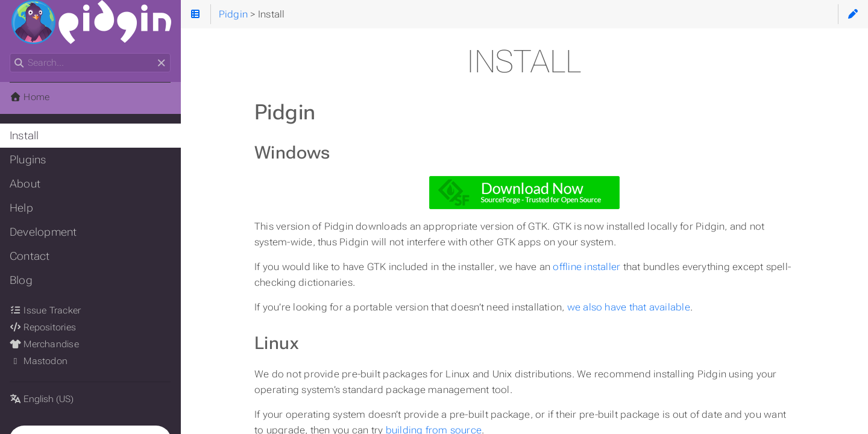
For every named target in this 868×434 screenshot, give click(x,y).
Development (43, 232)
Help (21, 208)
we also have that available (629, 307)
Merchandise (44, 344)
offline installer (587, 267)
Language (24, 392)
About (25, 184)
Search (11, 53)
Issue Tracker (45, 310)
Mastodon (39, 361)
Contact (30, 256)
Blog (21, 280)
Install (24, 136)
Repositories (43, 327)
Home (30, 97)
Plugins (28, 160)
